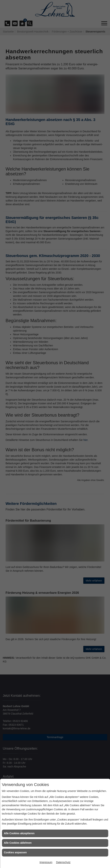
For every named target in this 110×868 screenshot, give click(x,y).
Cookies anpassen (15, 852)
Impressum (46, 862)
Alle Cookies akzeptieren (19, 833)
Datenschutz (63, 862)
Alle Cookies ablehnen (18, 843)
